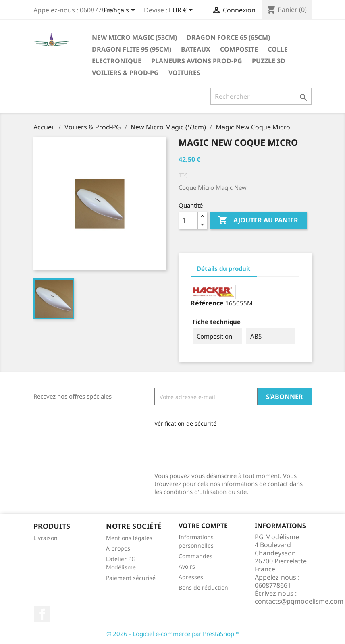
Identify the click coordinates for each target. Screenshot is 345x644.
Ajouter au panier (258, 220)
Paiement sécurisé (131, 578)
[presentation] (208, 447)
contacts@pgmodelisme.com (299, 601)
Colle (278, 49)
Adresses (191, 577)
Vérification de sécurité (185, 423)
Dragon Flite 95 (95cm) (132, 49)
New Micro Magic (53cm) (134, 37)
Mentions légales (129, 538)
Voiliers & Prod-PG (125, 73)
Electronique (117, 61)
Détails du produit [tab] (224, 268)
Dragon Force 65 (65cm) (228, 37)
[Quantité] (188, 220)
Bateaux (196, 49)
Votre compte (203, 526)
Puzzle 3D (269, 61)
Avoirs (187, 566)
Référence (207, 303)
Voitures (184, 73)
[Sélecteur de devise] (182, 11)
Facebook (42, 614)
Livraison (46, 538)
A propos (118, 548)
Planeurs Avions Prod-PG (197, 61)
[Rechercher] (261, 96)
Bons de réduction (203, 587)
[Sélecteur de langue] (121, 11)
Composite (239, 49)
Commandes (195, 556)
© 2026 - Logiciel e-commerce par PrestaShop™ (173, 634)
